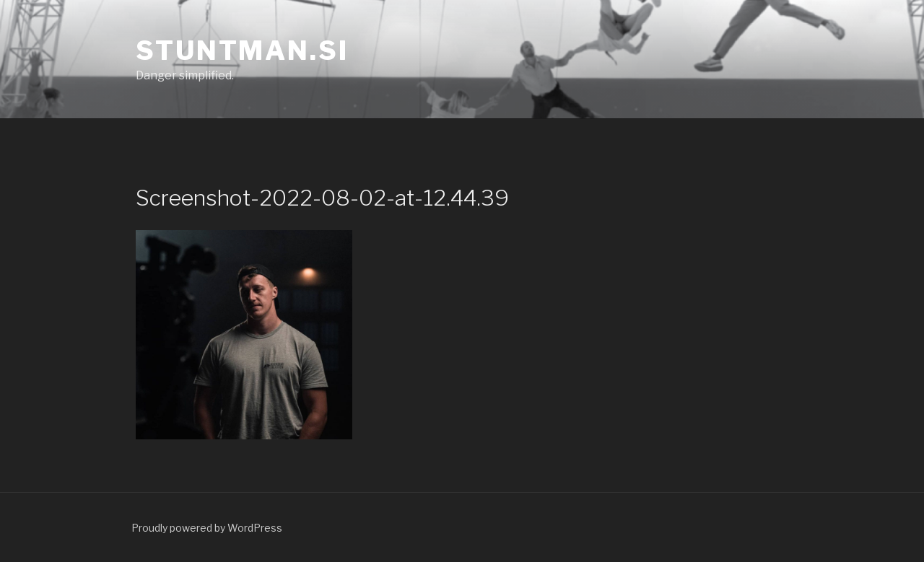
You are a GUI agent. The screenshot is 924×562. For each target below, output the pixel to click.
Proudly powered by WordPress (207, 528)
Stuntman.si (242, 51)
